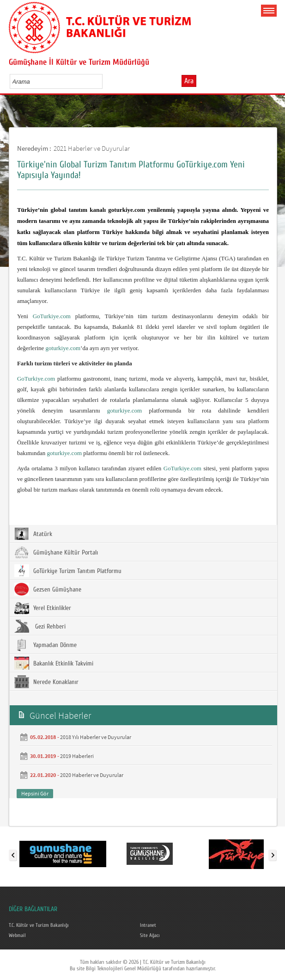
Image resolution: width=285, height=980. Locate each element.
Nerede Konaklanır (46, 682)
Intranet (149, 925)
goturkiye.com (63, 348)
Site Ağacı (151, 935)
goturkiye (119, 410)
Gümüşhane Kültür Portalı (56, 552)
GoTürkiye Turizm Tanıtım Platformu (68, 571)
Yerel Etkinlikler (43, 608)
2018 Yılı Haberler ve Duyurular (96, 737)
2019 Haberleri (77, 756)
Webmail (18, 935)
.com (136, 410)
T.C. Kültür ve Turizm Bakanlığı (42, 925)
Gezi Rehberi (40, 626)
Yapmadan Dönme (45, 645)
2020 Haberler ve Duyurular (92, 775)
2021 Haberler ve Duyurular (92, 148)
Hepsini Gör (35, 793)
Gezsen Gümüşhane (48, 589)
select (105, 81)
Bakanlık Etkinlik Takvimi (54, 663)
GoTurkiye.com (52, 316)
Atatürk (33, 534)
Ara (189, 81)
